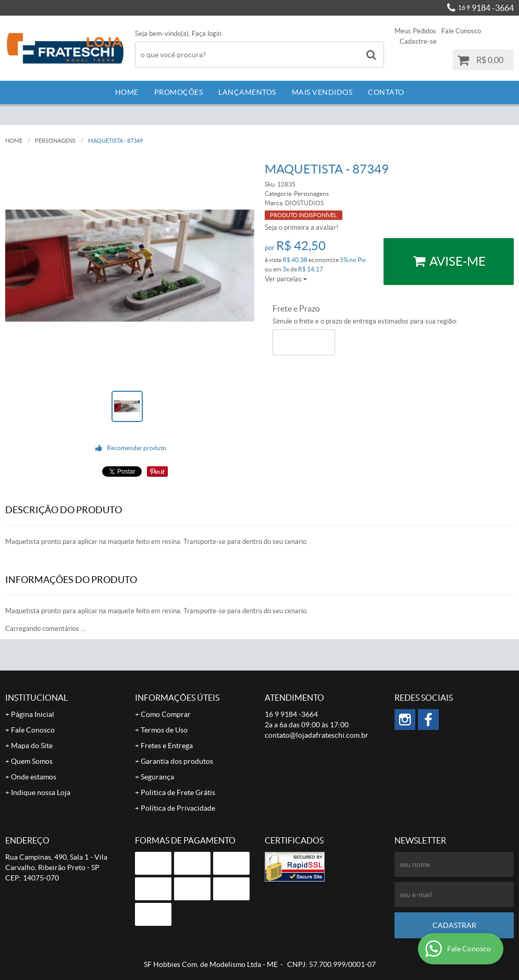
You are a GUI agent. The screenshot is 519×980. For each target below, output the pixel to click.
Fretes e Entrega (167, 746)
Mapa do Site (32, 746)
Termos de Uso (164, 730)
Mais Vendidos (322, 92)
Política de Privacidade (178, 808)
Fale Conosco (461, 31)
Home (127, 92)
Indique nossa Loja (41, 792)
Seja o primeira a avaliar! (301, 227)
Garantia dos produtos (177, 761)
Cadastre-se (418, 41)
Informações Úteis (177, 698)
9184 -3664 (486, 8)
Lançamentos (247, 92)
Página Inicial (33, 714)
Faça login (207, 34)
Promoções (179, 92)
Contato (386, 92)
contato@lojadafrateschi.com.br (317, 735)
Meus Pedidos (415, 31)
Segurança (157, 777)
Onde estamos (34, 777)
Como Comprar (166, 714)
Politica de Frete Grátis (178, 792)
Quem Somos (32, 761)
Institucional (36, 698)
